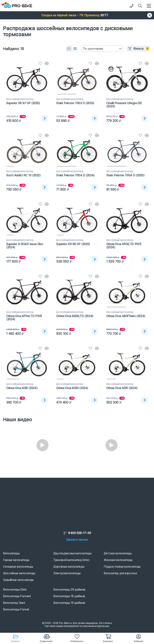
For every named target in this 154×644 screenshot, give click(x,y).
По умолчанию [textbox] (93, 49)
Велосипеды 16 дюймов (69, 603)
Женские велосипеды (118, 560)
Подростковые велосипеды (122, 567)
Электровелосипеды (67, 573)
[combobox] (102, 49)
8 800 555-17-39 (77, 533)
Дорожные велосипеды (69, 567)
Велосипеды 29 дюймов (69, 590)
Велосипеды (11, 553)
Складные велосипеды (18, 567)
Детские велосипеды (118, 553)
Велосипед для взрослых (120, 573)
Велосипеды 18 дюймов (69, 596)
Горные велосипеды (16, 560)
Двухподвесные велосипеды (72, 553)
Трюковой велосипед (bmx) (71, 560)
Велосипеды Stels (15, 590)
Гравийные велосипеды (18, 580)
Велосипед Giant (14, 603)
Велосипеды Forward (17, 596)
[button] (77, 15)
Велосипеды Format (16, 609)
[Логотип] (18, 6)
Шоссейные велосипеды (19, 573)
